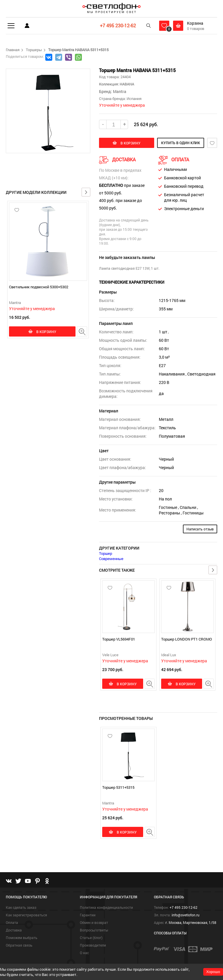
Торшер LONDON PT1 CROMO (187, 639)
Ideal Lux (169, 655)
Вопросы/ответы (94, 930)
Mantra (15, 303)
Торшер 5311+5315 (118, 787)
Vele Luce (110, 655)
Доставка (14, 930)
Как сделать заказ (21, 907)
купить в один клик (181, 143)
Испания (134, 99)
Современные (111, 559)
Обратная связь (19, 945)
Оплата (12, 922)
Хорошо (213, 972)
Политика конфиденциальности (106, 907)
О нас (84, 953)
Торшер (106, 553)
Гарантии (88, 915)
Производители (93, 945)
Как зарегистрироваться (26, 915)
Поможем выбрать (22, 938)
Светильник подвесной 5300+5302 (39, 287)
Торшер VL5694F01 (119, 639)
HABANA (126, 84)
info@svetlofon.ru (186, 915)
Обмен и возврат (94, 922)
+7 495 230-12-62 (118, 25)
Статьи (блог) (91, 938)
